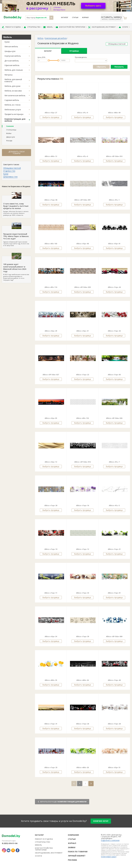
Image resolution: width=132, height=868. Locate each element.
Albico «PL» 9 (83, 113)
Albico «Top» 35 (51, 767)
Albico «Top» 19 (51, 549)
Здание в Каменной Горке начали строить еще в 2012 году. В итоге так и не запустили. (16, 236)
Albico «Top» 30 (51, 505)
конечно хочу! (101, 821)
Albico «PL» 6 (83, 156)
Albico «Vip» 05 (51, 418)
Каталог (65, 18)
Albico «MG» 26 (83, 680)
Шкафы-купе (10, 51)
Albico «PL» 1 (114, 200)
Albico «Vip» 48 (83, 244)
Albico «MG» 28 (83, 767)
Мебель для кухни (12, 86)
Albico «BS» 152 (83, 418)
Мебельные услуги (13, 110)
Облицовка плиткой (12, 168)
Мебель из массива (13, 91)
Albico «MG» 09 (114, 113)
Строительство (33, 27)
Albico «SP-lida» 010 (114, 156)
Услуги (124, 27)
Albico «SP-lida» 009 (114, 636)
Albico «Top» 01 (114, 593)
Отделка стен (9, 171)
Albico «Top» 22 (83, 375)
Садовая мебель (12, 100)
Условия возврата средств (109, 857)
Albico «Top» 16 (83, 505)
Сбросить (101, 67)
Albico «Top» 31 (51, 724)
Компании (73, 835)
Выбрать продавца (51, 117)
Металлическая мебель (15, 95)
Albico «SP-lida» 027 (51, 375)
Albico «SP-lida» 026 (114, 418)
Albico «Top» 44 (114, 287)
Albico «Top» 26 (83, 724)
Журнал (85, 18)
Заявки (72, 847)
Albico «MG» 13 (51, 156)
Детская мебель (12, 61)
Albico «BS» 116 (51, 287)
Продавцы (74, 51)
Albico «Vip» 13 (51, 462)
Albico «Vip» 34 (51, 636)
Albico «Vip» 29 (51, 331)
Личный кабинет (77, 856)
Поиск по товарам (78, 852)
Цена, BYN (41, 57)
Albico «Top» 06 (51, 200)
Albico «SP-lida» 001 (82, 200)
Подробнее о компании (110, 840)
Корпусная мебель (13, 56)
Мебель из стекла (12, 105)
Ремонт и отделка (12, 27)
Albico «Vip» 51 (114, 767)
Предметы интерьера (14, 114)
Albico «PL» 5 (114, 505)
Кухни (7, 42)
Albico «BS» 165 (51, 244)
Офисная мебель (12, 65)
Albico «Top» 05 (114, 375)
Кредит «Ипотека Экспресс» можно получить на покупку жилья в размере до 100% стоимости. (16, 206)
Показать (119, 67)
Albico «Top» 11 (51, 593)
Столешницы (11, 130)
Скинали (10, 126)
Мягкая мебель (11, 46)
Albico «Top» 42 (114, 331)
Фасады (9, 141)
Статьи (75, 18)
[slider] (49, 60)
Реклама (72, 860)
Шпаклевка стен (10, 177)
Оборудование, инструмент (103, 27)
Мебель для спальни (14, 70)
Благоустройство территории (72, 27)
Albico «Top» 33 (83, 593)
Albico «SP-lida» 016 (82, 462)
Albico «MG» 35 (51, 680)
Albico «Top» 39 (83, 636)
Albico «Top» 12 (83, 549)
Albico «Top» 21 (114, 549)
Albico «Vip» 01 (114, 244)
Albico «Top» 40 (114, 680)
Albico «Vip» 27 (51, 113)
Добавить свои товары (16, 152)
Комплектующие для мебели (15, 120)
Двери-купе (11, 137)
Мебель (49, 27)
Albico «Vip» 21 (83, 331)
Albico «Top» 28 (114, 724)
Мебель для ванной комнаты (13, 80)
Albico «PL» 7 (114, 462)
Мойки (9, 133)
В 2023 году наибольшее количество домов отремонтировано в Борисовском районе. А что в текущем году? (16, 269)
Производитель (81, 57)
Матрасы (9, 75)
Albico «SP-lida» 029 (82, 287)
